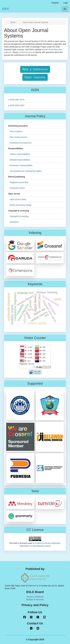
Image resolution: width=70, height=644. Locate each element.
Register (55, 3)
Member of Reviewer (35, 600)
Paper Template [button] (35, 77)
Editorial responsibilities (20, 160)
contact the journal (27, 52)
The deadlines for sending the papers (26, 171)
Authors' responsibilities (20, 154)
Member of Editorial (35, 597)
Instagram (31, 617)
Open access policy (18, 199)
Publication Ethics (17, 188)
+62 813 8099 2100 (31, 628)
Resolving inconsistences (21, 143)
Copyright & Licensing (19, 216)
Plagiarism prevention (19, 182)
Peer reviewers (16, 131)
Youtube (44, 617)
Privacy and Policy (35, 605)
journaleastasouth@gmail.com (38, 628)
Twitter (38, 617)
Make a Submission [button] (35, 69)
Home (13, 22)
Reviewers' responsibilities (21, 165)
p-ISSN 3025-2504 (16, 105)
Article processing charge (21, 205)
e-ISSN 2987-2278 (16, 100)
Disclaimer (14, 222)
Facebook (25, 617)
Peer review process (18, 137)
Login (66, 3)
